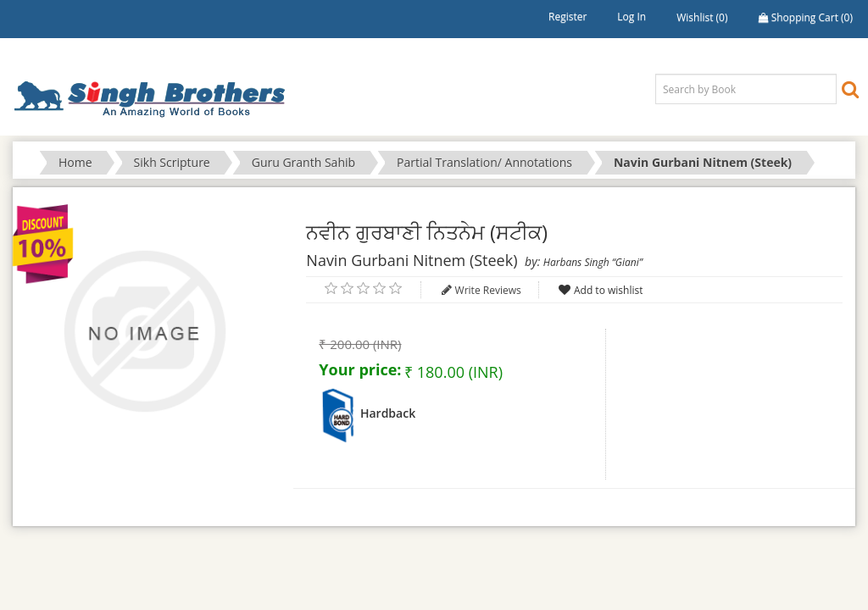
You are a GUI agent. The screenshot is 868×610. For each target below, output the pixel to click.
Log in (632, 17)
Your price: (360, 369)
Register (568, 17)
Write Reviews (488, 290)
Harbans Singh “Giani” (593, 262)
